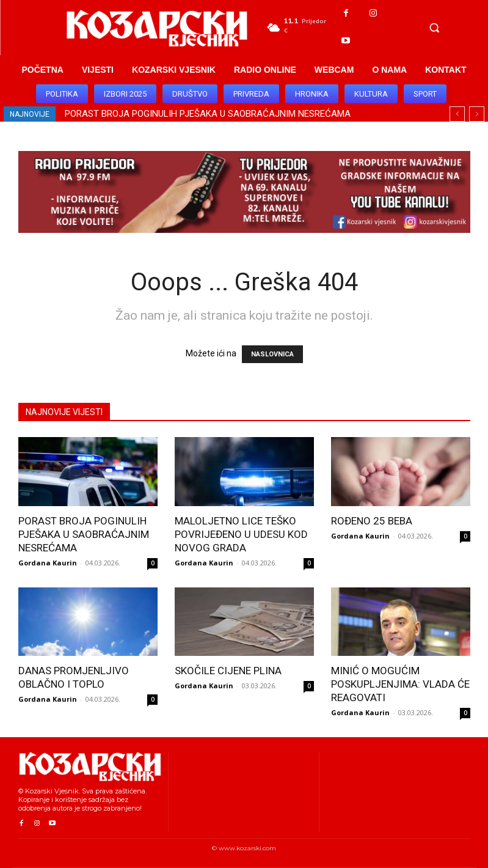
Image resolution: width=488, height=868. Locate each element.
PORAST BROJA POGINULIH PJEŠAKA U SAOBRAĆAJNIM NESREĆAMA (208, 114)
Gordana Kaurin (48, 563)
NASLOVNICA (272, 354)
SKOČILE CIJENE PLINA (228, 671)
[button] (434, 28)
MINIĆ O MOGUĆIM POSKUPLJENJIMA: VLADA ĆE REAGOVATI (400, 684)
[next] (477, 114)
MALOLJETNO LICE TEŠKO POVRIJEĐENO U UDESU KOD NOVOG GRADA (241, 534)
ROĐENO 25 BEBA (372, 521)
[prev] (457, 114)
